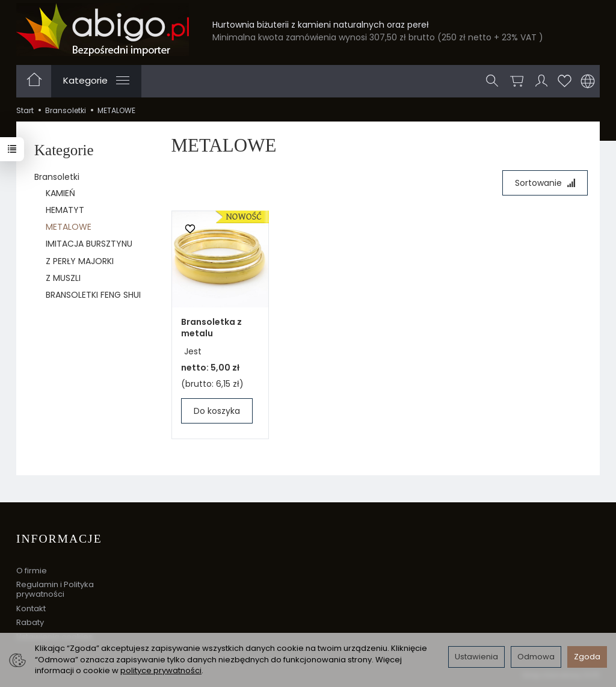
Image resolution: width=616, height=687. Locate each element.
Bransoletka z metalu (211, 328)
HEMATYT (65, 210)
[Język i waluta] (588, 81)
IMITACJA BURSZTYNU (89, 244)
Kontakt (31, 608)
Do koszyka (217, 411)
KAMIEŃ (60, 193)
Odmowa (536, 657)
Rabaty (30, 622)
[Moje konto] (541, 81)
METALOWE (69, 227)
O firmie (32, 571)
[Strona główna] (103, 29)
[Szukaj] (492, 81)
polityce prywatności (161, 670)
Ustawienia (476, 657)
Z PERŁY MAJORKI (80, 261)
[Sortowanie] (545, 183)
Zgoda (587, 657)
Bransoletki (57, 177)
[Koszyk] (517, 81)
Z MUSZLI (63, 278)
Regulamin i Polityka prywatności (55, 589)
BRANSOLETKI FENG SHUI (93, 295)
